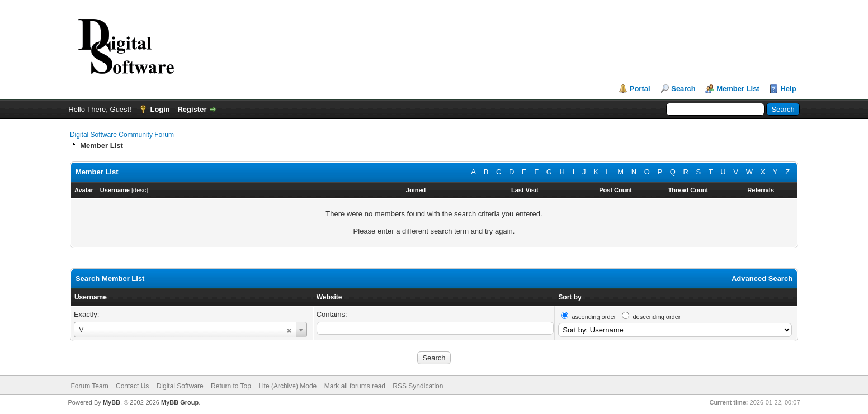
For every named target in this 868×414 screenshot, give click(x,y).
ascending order (594, 317)
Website (329, 297)
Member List (738, 89)
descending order (656, 317)
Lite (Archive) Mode (287, 386)
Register (192, 109)
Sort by (570, 297)
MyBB (112, 402)
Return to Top (231, 386)
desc (140, 190)
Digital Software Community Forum (122, 135)
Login (160, 109)
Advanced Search (762, 279)
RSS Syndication (418, 386)
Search (683, 89)
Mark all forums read (355, 386)
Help (788, 89)
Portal (640, 89)
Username (91, 297)
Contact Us (132, 386)
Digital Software (180, 386)
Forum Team (90, 386)
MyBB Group (180, 402)
